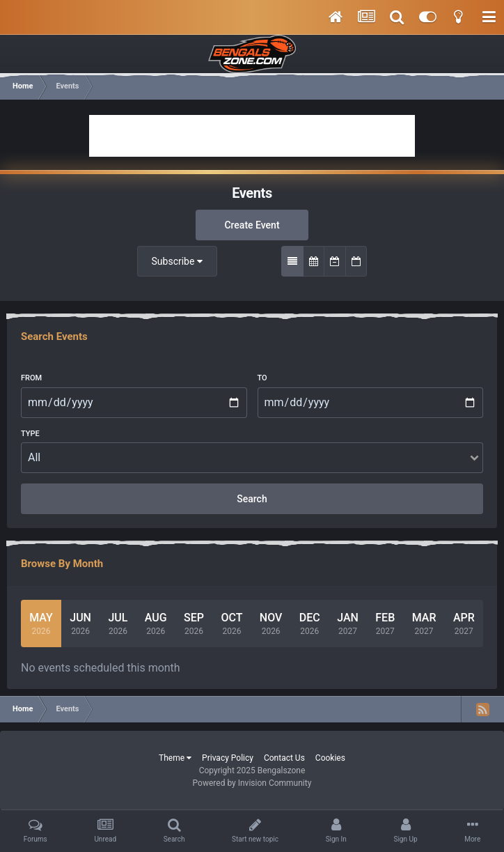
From (31, 378)
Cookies (330, 758)
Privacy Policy (228, 758)
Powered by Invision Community (252, 783)
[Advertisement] (252, 136)
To (262, 378)
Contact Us (284, 758)
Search (252, 499)
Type (30, 434)
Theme (175, 758)
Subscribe (177, 261)
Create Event (252, 225)
